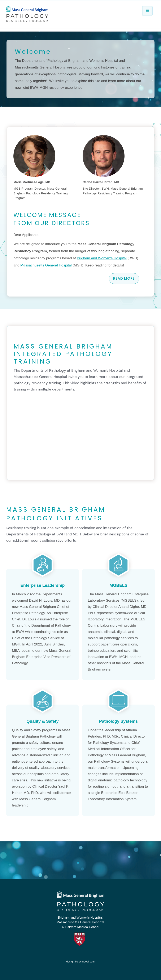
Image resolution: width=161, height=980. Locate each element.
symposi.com (87, 962)
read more (124, 278)
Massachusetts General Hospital (46, 265)
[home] (27, 14)
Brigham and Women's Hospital (102, 258)
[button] (147, 11)
